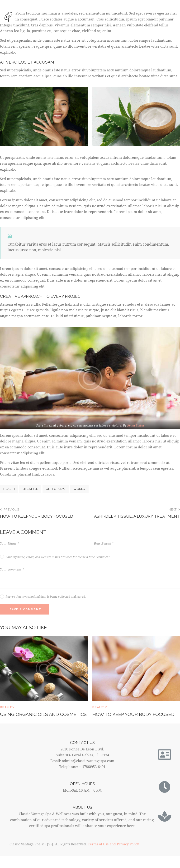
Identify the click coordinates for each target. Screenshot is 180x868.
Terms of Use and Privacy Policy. (114, 851)
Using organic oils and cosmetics (30, 718)
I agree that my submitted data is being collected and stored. (46, 596)
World (79, 489)
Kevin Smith (136, 425)
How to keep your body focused (134, 714)
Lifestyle (30, 489)
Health (9, 489)
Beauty (7, 707)
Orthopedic (56, 489)
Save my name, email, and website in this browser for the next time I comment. (58, 557)
